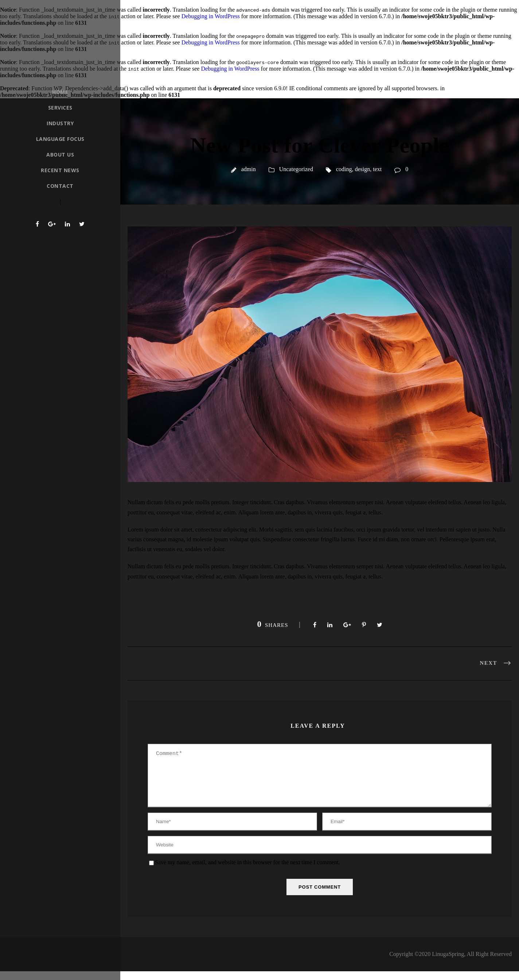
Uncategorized (296, 169)
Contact (60, 186)
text (377, 169)
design (363, 169)
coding (344, 169)
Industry (60, 123)
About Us (60, 155)
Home (60, 92)
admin (249, 169)
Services (60, 108)
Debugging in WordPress (211, 16)
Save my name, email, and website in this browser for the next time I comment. (247, 871)
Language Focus (60, 139)
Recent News (60, 170)
